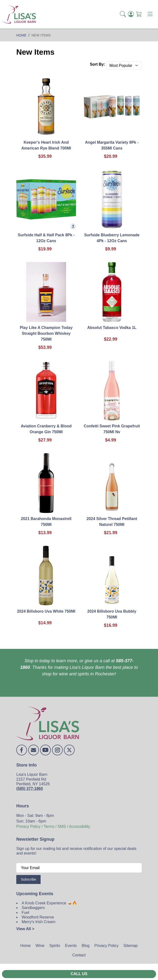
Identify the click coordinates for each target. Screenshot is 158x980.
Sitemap (131, 946)
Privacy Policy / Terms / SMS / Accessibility (53, 826)
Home (26, 946)
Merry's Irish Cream (39, 922)
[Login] (131, 14)
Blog (86, 946)
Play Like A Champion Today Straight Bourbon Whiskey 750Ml (46, 333)
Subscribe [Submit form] (28, 879)
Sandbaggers (33, 908)
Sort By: (97, 64)
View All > (25, 929)
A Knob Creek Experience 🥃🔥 (49, 903)
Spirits (55, 946)
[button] (123, 14)
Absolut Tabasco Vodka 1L (112, 328)
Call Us (79, 974)
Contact (79, 955)
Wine (40, 946)
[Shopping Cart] (139, 14)
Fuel (25, 913)
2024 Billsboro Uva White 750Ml (46, 611)
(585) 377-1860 (30, 789)
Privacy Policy (106, 946)
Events (71, 946)
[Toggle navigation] (150, 14)
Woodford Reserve (38, 917)
